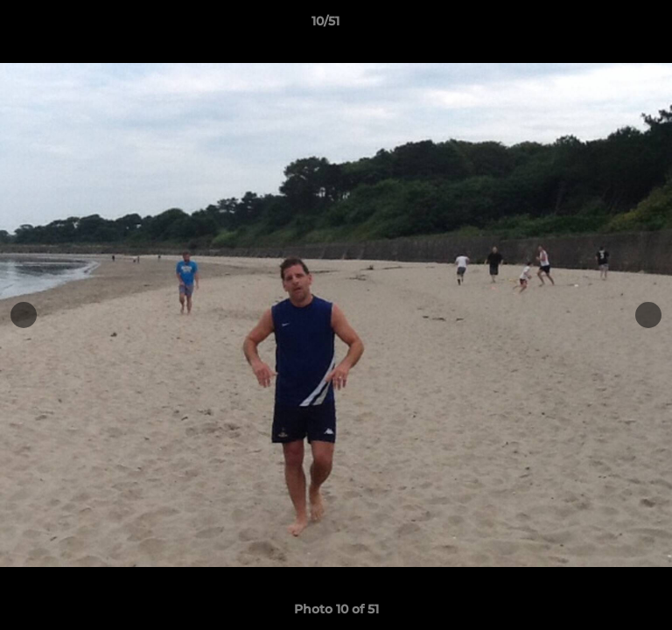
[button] (609, 25)
